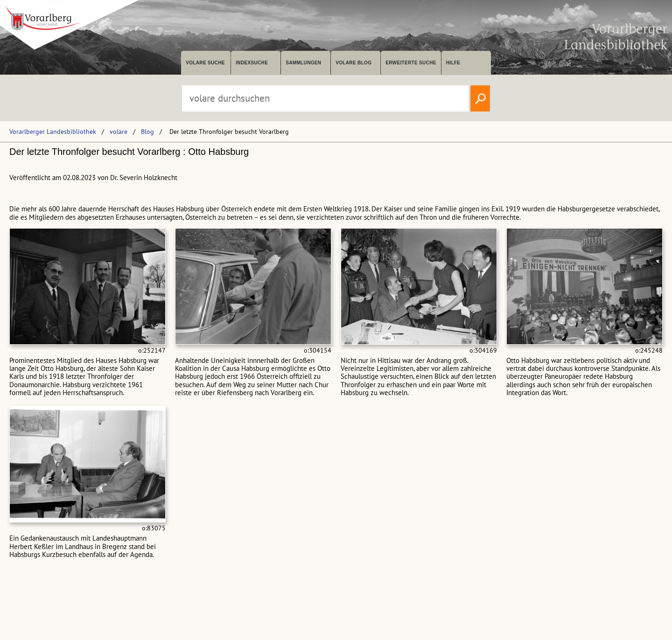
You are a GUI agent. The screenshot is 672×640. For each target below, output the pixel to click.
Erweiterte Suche (411, 63)
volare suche (205, 63)
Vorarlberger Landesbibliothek (53, 132)
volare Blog (353, 63)
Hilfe (453, 63)
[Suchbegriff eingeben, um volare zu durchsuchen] (325, 98)
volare (119, 132)
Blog (147, 132)
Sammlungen (303, 63)
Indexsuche (252, 63)
